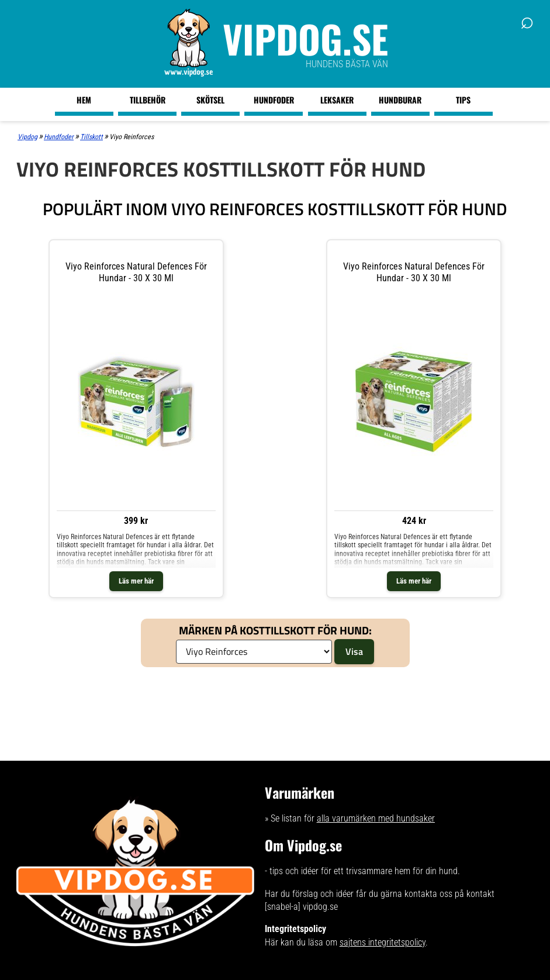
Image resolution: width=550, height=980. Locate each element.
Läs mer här (136, 581)
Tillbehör (148, 100)
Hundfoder (274, 100)
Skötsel (210, 100)
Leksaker (337, 100)
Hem (84, 100)
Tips (463, 100)
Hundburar (400, 100)
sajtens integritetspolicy (383, 942)
